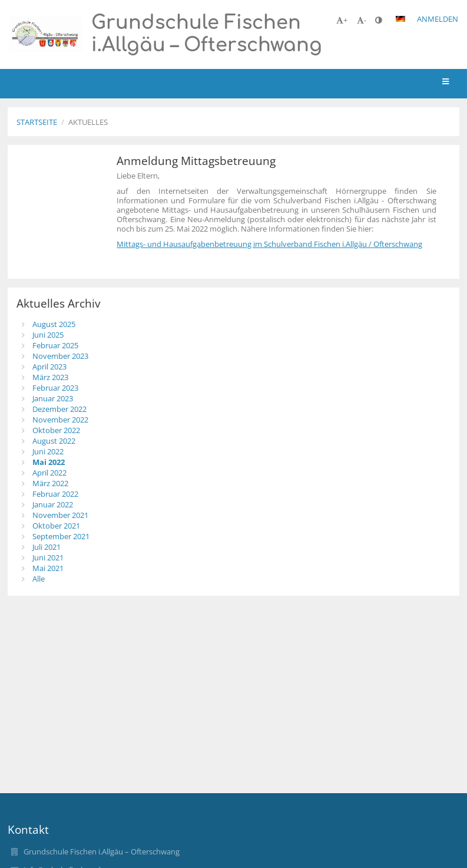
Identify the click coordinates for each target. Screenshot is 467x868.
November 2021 (60, 515)
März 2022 (50, 483)
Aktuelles (88, 122)
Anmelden (438, 19)
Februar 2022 (55, 494)
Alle (39, 579)
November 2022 (60, 420)
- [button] (362, 20)
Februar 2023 (55, 388)
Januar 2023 (53, 398)
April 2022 (49, 473)
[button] (400, 19)
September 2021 (61, 536)
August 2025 (54, 324)
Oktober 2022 (56, 430)
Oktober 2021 (56, 526)
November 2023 (60, 356)
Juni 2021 (48, 557)
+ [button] (342, 20)
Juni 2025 (48, 335)
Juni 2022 (48, 451)
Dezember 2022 (59, 409)
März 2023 (50, 377)
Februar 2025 (55, 345)
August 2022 (54, 441)
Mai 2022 (49, 462)
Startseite (37, 122)
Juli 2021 (47, 547)
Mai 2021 (48, 568)
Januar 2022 (53, 504)
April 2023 (49, 367)
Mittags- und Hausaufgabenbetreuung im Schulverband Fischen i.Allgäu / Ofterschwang (269, 244)
